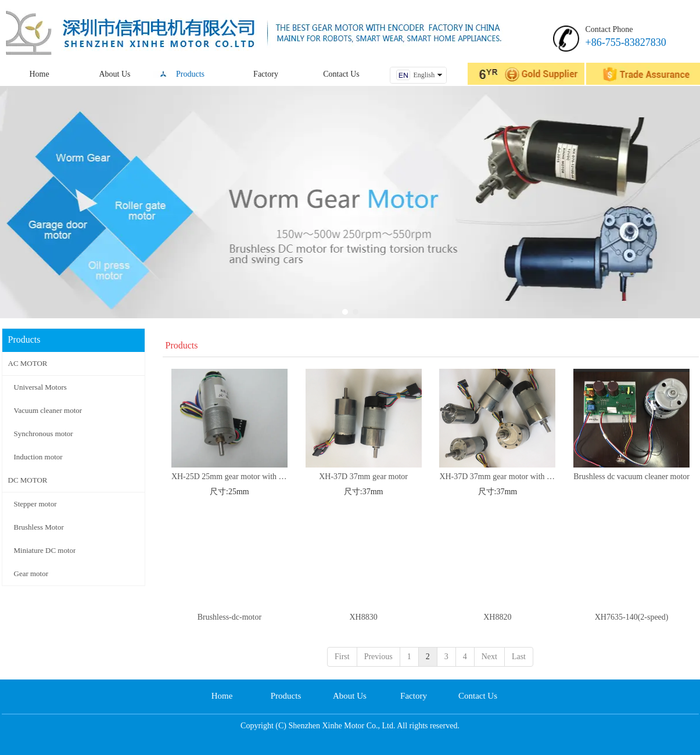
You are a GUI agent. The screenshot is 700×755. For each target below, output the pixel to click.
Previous (378, 657)
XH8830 (364, 617)
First (342, 657)
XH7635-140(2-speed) (632, 617)
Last (519, 657)
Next (489, 657)
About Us (350, 696)
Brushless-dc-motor (229, 617)
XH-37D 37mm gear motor (363, 477)
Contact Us (478, 696)
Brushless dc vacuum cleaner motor (631, 477)
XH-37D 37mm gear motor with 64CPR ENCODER (497, 477)
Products (286, 696)
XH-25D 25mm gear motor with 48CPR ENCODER (229, 477)
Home (222, 696)
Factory (414, 696)
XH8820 (497, 617)
